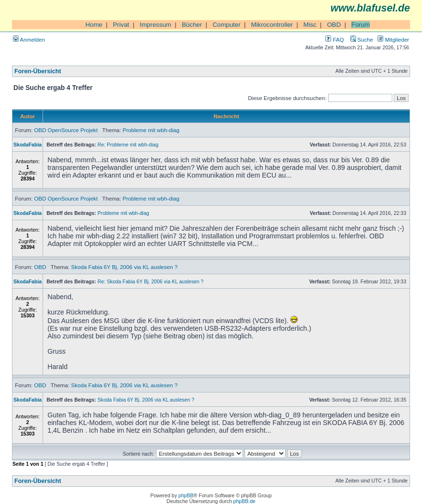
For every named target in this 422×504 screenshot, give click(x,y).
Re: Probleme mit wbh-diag (128, 145)
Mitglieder (393, 39)
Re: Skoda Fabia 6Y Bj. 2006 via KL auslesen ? (151, 281)
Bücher (192, 25)
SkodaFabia (28, 145)
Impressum (155, 25)
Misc (310, 25)
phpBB (186, 495)
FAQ (334, 39)
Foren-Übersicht (38, 71)
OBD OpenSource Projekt (66, 130)
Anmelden (29, 39)
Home (94, 25)
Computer (227, 25)
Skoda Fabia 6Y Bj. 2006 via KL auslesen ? (124, 267)
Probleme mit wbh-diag (151, 130)
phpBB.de (244, 501)
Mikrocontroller (272, 25)
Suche (362, 39)
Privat (121, 25)
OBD (334, 25)
